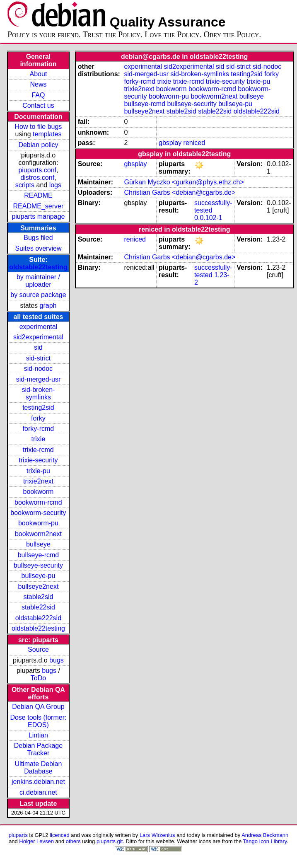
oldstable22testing (38, 267)
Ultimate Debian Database (39, 768)
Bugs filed (38, 238)
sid (38, 347)
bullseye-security (38, 565)
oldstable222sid (38, 618)
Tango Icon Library (265, 841)
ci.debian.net (38, 792)
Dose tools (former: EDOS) (38, 721)
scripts (25, 185)
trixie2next (38, 481)
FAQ (38, 95)
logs (55, 185)
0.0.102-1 (208, 218)
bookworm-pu (38, 523)
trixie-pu (38, 471)
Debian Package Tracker (38, 749)
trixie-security (38, 460)
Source (38, 649)
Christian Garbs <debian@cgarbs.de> (180, 192)
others (73, 841)
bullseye (38, 544)
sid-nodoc (38, 369)
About (39, 74)
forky (38, 418)
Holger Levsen (36, 841)
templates (47, 134)
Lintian (38, 735)
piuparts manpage (38, 216)
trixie (39, 439)
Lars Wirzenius (157, 835)
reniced (194, 143)
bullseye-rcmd (39, 555)
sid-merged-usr (39, 379)
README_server (39, 206)
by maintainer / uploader (38, 281)
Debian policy (38, 145)
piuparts (18, 835)
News (38, 84)
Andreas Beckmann (265, 835)
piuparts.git (110, 841)
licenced (60, 835)
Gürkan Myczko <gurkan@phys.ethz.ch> (184, 182)
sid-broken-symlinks (38, 393)
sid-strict (39, 358)
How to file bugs (39, 127)
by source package (38, 295)
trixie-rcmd (38, 450)
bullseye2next (39, 586)
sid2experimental (38, 337)
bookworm (39, 492)
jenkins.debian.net (38, 782)
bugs (57, 660)
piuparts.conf (37, 170)
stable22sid (38, 607)
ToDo (38, 678)
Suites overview (38, 248)
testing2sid (38, 407)
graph (48, 306)
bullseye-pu (39, 576)
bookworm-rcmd (38, 502)
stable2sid (38, 597)
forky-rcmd (39, 429)
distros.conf (37, 178)
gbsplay (170, 143)
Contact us (38, 105)
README (38, 195)
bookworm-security (38, 513)
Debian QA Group (38, 707)
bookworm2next (38, 534)
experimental (39, 327)
